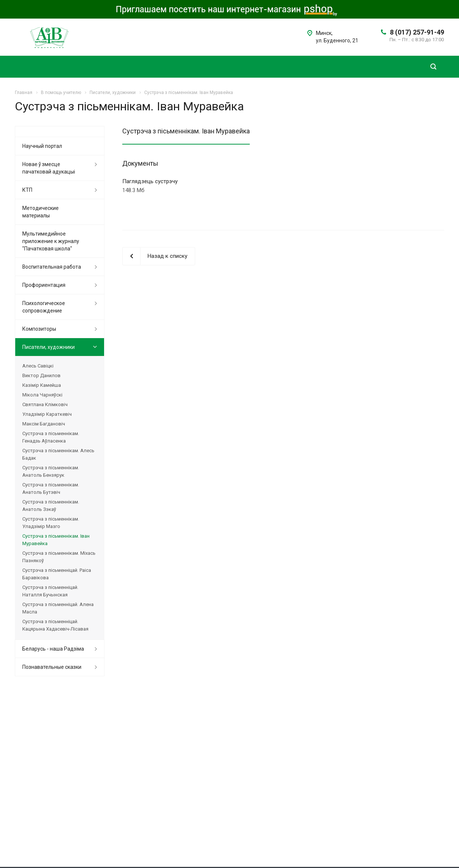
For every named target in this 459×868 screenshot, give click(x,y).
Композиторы (39, 329)
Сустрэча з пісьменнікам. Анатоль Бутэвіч (51, 488)
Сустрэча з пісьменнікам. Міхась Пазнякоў (59, 557)
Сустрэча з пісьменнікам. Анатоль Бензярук (51, 471)
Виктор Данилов (41, 375)
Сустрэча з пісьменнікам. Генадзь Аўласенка (51, 437)
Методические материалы (41, 212)
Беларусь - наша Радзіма (53, 649)
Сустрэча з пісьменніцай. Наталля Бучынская (50, 591)
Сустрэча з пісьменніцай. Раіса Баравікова (57, 574)
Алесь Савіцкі (38, 366)
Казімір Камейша (42, 385)
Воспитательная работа (52, 267)
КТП (27, 190)
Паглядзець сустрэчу (150, 181)
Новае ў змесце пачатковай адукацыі (49, 168)
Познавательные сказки (52, 667)
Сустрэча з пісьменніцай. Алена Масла (58, 608)
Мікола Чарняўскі (42, 395)
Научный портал (42, 146)
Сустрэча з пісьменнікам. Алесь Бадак (58, 454)
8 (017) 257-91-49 (417, 32)
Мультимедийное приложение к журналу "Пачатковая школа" (51, 241)
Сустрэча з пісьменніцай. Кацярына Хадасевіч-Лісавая (55, 625)
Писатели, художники (49, 347)
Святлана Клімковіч (45, 404)
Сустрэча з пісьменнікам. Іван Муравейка (56, 540)
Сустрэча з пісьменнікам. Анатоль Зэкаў (51, 506)
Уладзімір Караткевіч (47, 414)
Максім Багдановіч (44, 424)
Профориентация (44, 285)
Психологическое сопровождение (44, 307)
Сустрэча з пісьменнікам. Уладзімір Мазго (51, 523)
